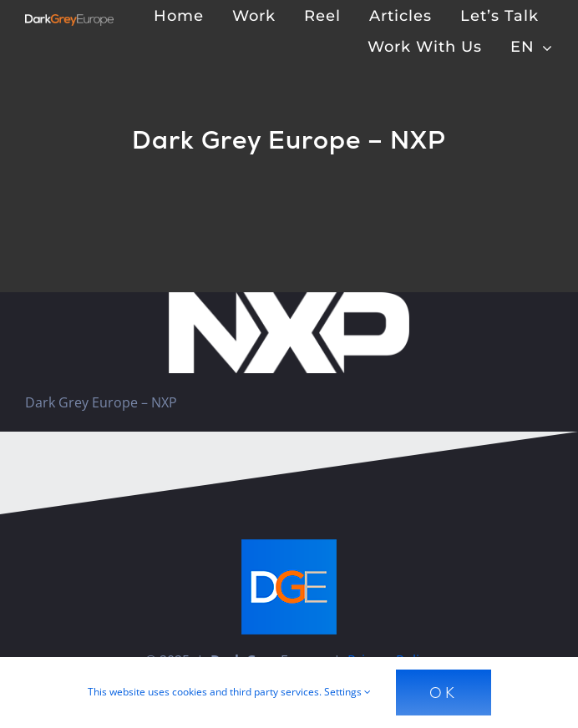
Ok (444, 693)
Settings (347, 692)
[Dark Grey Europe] (69, 21)
